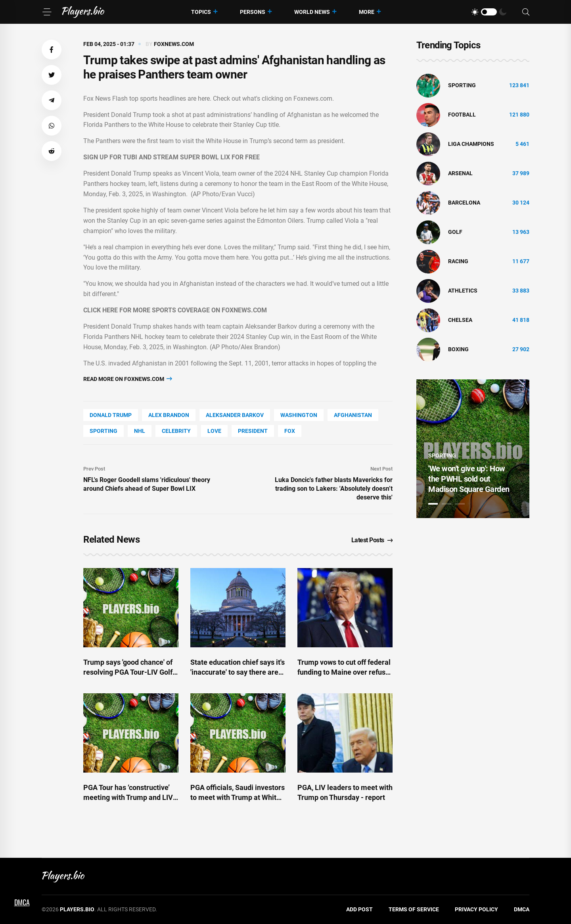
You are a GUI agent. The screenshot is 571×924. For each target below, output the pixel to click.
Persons (253, 12)
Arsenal (460, 173)
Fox (290, 431)
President (253, 431)
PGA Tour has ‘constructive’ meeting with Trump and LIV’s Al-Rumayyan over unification (131, 797)
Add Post (359, 909)
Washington (299, 415)
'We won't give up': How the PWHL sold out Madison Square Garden (469, 479)
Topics (201, 12)
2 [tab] (446, 504)
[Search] (526, 12)
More (367, 12)
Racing (458, 261)
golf (455, 232)
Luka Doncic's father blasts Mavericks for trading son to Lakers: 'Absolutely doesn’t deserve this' (334, 489)
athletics (463, 291)
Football (462, 115)
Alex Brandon (169, 415)
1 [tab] (433, 504)
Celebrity (176, 431)
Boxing (458, 349)
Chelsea (460, 320)
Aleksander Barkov (235, 415)
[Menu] (47, 12)
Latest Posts (372, 540)
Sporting (103, 431)
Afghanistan (353, 415)
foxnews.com (174, 44)
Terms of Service (414, 909)
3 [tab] (460, 504)
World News (312, 12)
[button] (52, 50)
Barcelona (464, 203)
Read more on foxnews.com (128, 379)
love (214, 431)
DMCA (522, 909)
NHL (140, 431)
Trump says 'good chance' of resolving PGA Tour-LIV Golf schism (128, 672)
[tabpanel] (473, 449)
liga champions (471, 144)
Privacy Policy (476, 909)
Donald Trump (111, 415)
